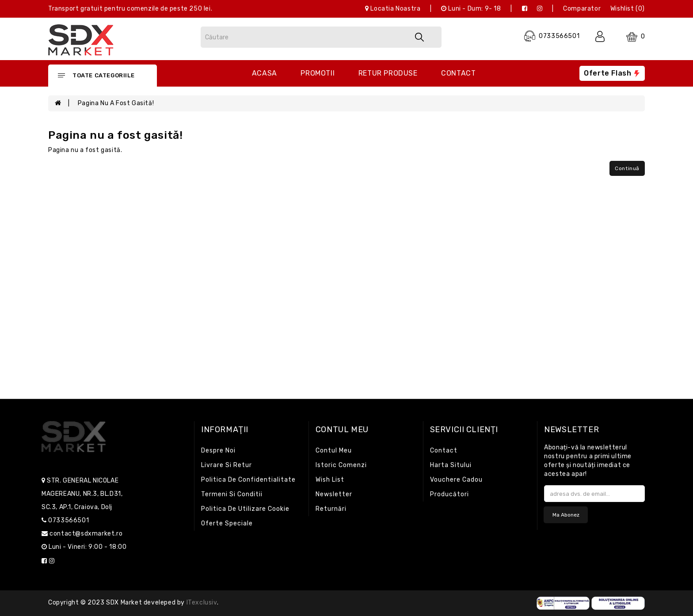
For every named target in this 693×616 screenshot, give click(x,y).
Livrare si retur (227, 465)
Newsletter (334, 494)
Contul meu (334, 451)
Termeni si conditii (232, 494)
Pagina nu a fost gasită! (116, 103)
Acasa (265, 73)
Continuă (627, 168)
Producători (449, 494)
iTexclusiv (202, 603)
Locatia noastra (393, 9)
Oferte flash (612, 73)
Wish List (330, 480)
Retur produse (388, 73)
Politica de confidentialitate (248, 480)
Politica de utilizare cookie (245, 509)
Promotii (318, 73)
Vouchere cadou (456, 480)
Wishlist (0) (628, 9)
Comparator (582, 9)
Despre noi (218, 451)
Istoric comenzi (341, 465)
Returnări (331, 509)
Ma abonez (566, 515)
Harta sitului (451, 465)
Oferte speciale (227, 523)
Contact (458, 73)
